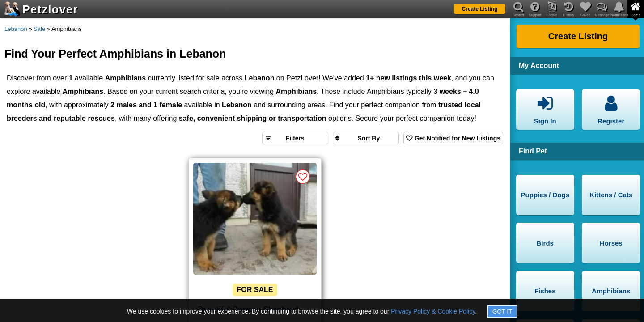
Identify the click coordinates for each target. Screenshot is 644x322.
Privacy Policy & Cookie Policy (433, 311)
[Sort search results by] (366, 138)
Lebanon (16, 29)
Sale (39, 29)
